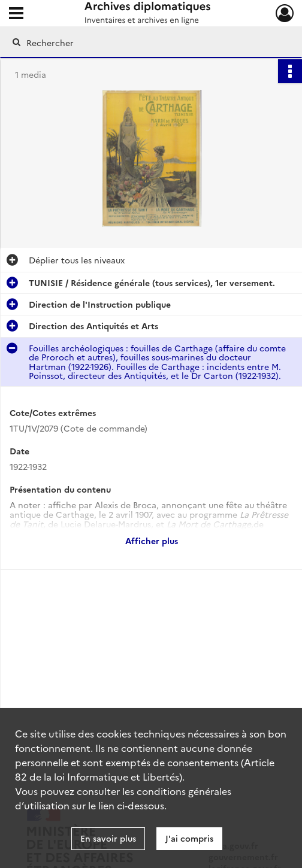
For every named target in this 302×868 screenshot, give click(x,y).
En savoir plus (108, 838)
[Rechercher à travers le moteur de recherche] (144, 43)
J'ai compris (189, 838)
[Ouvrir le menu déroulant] (16, 14)
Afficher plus (152, 541)
